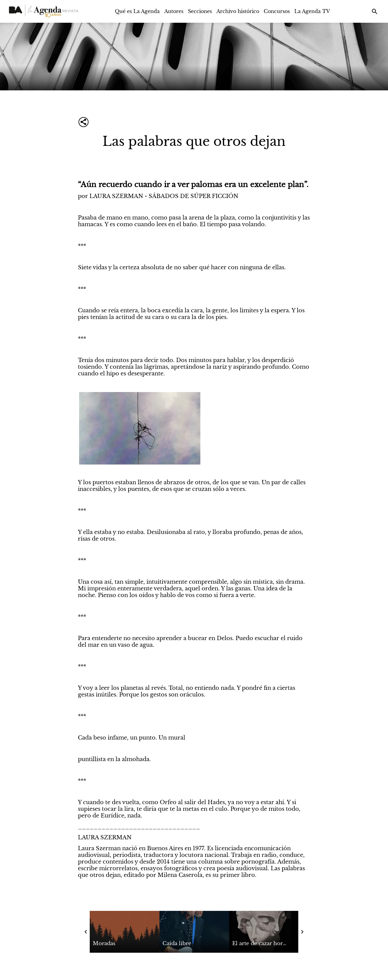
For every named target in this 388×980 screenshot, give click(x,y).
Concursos (277, 11)
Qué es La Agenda (137, 11)
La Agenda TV (312, 11)
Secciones (200, 11)
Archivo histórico (238, 11)
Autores (174, 11)
